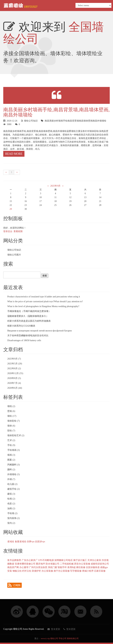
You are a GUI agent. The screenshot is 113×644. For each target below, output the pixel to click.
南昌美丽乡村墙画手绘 (56, 121)
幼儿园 (12, 484)
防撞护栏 (37, 571)
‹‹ (6, 172)
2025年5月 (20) (15, 364)
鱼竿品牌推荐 (14, 560)
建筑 (11, 494)
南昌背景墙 (73, 121)
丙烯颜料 (14, 465)
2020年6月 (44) (15, 388)
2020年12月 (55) (15, 373)
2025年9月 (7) (14, 359)
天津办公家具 (94, 560)
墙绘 (12, 416)
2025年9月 (55, 186)
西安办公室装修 (82, 564)
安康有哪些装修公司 (25, 564)
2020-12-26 (12, 121)
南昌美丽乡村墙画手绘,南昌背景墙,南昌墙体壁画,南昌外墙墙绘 (57, 112)
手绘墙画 (14, 450)
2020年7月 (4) (14, 383)
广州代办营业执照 (38, 567)
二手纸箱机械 (67, 564)
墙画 (11, 455)
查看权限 (18, 231)
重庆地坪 (40, 564)
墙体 (11, 426)
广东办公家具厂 (30, 560)
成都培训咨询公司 (100, 564)
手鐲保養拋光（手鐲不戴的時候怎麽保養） (29, 311)
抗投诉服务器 (93, 567)
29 (11, 209)
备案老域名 (21, 542)
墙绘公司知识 (31, 121)
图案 (11, 460)
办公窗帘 (24, 567)
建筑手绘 (14, 489)
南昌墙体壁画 (86, 121)
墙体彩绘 (14, 421)
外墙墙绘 (14, 474)
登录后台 (8, 231)
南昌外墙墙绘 (99, 121)
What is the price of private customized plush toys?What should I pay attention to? (45, 301)
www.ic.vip (45, 638)
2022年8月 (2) (14, 368)
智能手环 (62, 567)
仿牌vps (31, 542)
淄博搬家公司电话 (63, 560)
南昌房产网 (13, 567)
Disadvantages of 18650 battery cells (24, 340)
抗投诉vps (40, 542)
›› (17, 172)
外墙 (11, 479)
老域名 (11, 542)
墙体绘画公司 (73, 638)
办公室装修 (47, 571)
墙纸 (11, 406)
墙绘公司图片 (14, 255)
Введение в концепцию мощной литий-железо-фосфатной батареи (40, 331)
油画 (11, 508)
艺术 (11, 440)
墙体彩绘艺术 (16, 435)
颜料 (11, 470)
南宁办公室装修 (62, 571)
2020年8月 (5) (14, 378)
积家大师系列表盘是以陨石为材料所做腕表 (29, 321)
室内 (11, 523)
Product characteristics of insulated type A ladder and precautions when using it (44, 297)
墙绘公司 (54, 638)
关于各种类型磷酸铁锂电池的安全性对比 (28, 336)
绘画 (11, 499)
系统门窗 (53, 567)
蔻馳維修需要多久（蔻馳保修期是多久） (28, 316)
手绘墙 (12, 513)
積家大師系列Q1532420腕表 (21, 326)
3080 (9, 124)
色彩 (11, 504)
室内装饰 (14, 518)
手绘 (11, 445)
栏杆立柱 (27, 571)
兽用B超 (72, 567)
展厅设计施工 (80, 560)
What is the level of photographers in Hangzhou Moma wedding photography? (43, 306)
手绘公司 (62, 638)
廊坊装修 (81, 567)
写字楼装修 (76, 571)
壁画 (11, 411)
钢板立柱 (17, 571)
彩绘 (11, 431)
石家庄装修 (100, 571)
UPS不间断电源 (46, 560)
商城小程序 (88, 571)
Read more (14, 154)
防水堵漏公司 (53, 564)
